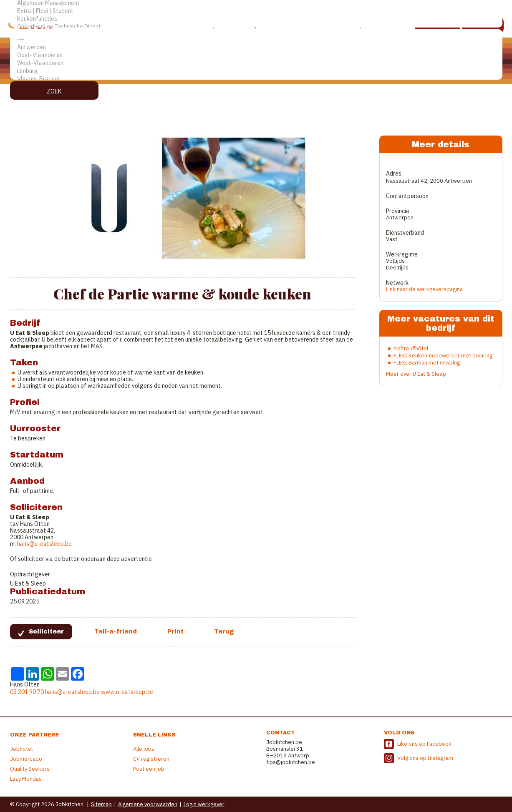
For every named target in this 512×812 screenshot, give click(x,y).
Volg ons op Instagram (425, 758)
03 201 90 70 (27, 692)
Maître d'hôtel (411, 348)
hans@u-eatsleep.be (44, 544)
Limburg (256, 71)
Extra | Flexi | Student (256, 11)
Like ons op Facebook (424, 744)
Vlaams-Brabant (256, 79)
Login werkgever (204, 804)
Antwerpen (256, 47)
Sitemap (101, 804)
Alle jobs (144, 749)
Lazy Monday (26, 779)
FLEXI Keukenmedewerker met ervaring (443, 356)
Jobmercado (26, 759)
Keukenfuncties (256, 19)
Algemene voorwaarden (148, 804)
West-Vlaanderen (256, 63)
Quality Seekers (30, 769)
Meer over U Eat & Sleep (416, 374)
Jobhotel (21, 749)
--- (256, 39)
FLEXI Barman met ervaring (427, 363)
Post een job (149, 769)
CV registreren (151, 759)
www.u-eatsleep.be (127, 692)
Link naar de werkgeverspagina (424, 289)
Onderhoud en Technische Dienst (256, 27)
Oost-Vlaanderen (256, 55)
